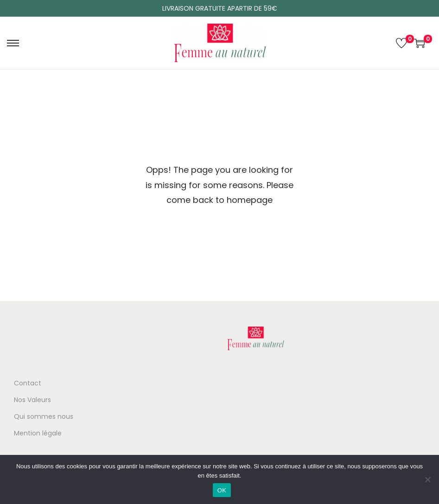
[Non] (427, 479)
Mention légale (38, 433)
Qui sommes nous (44, 416)
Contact (28, 383)
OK (222, 490)
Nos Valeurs (32, 400)
